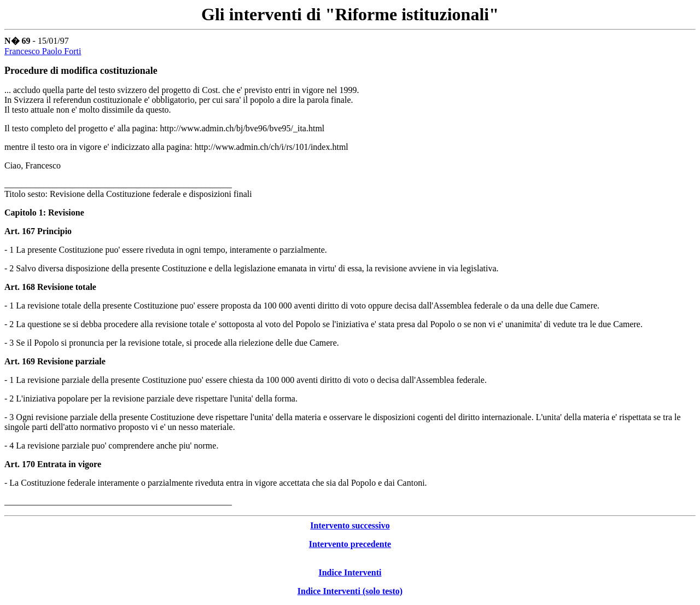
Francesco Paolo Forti (43, 51)
